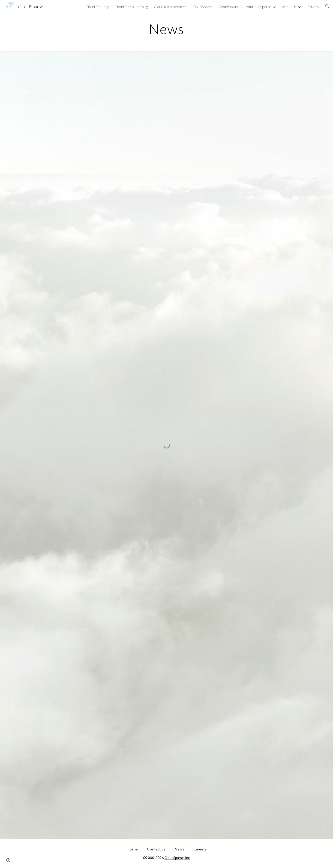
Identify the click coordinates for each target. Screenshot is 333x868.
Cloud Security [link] (97, 7)
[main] (166, 29)
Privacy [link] (313, 7)
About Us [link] (289, 7)
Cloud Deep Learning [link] (131, 7)
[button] (327, 6)
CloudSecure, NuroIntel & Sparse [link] (245, 7)
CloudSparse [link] (203, 7)
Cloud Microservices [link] (170, 7)
